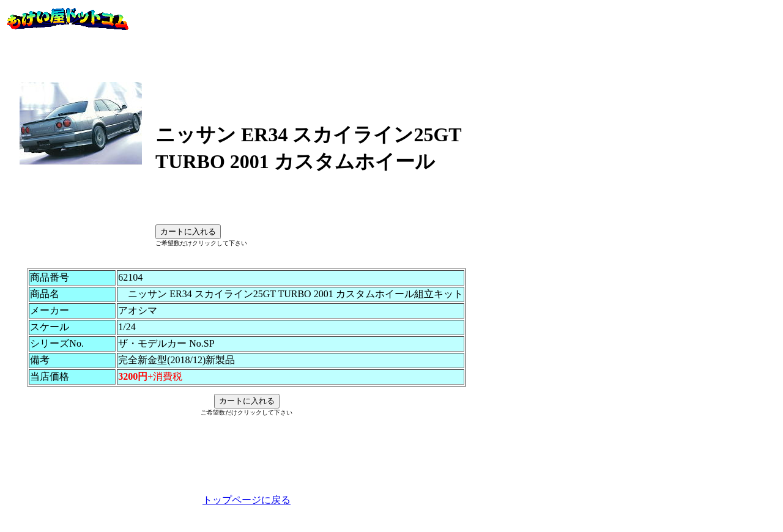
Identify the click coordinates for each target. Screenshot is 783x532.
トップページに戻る (247, 518)
